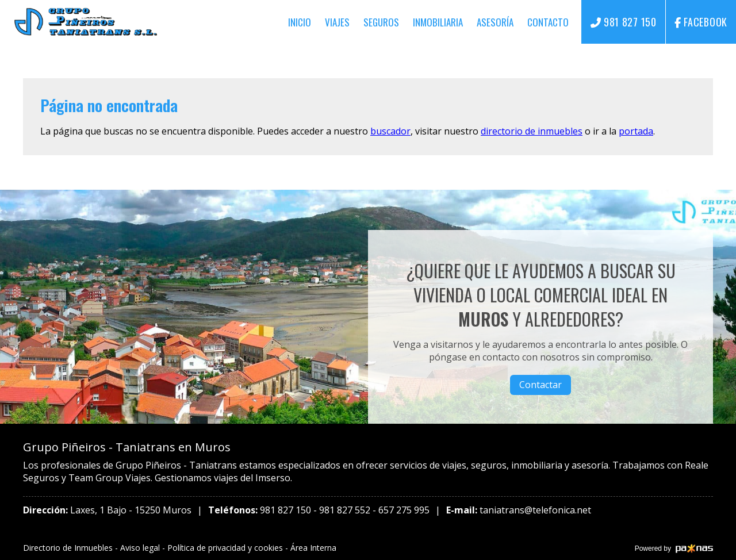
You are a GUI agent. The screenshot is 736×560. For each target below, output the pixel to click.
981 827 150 (285, 510)
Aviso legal (140, 548)
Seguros (381, 22)
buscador (390, 131)
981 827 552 (345, 510)
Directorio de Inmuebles (68, 548)
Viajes (337, 22)
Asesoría (495, 22)
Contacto (548, 22)
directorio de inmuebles (532, 131)
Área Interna (313, 548)
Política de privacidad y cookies (225, 548)
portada (636, 131)
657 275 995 (404, 510)
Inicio (300, 22)
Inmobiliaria (438, 22)
